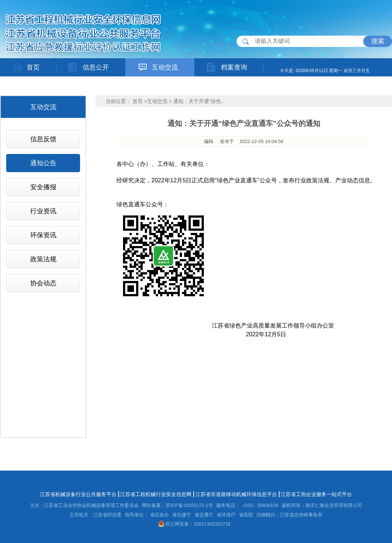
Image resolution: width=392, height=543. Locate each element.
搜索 (378, 41)
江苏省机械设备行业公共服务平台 (78, 494)
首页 (138, 101)
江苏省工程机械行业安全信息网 (156, 494)
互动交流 (157, 101)
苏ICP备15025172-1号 (189, 505)
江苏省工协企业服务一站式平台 (316, 494)
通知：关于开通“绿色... (199, 101)
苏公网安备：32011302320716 (195, 524)
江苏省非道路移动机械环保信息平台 (236, 494)
